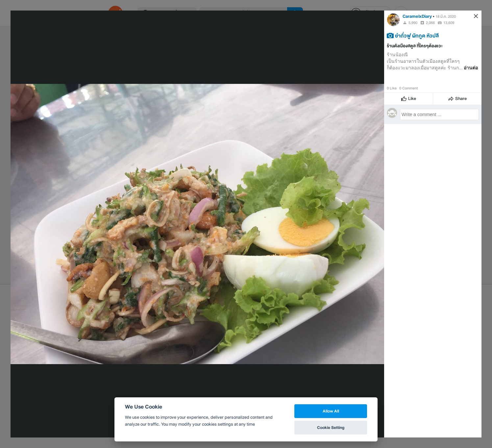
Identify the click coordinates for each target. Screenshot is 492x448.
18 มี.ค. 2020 (446, 16)
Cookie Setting (331, 427)
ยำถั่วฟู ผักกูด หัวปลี (417, 36)
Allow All (331, 411)
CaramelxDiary (417, 16)
